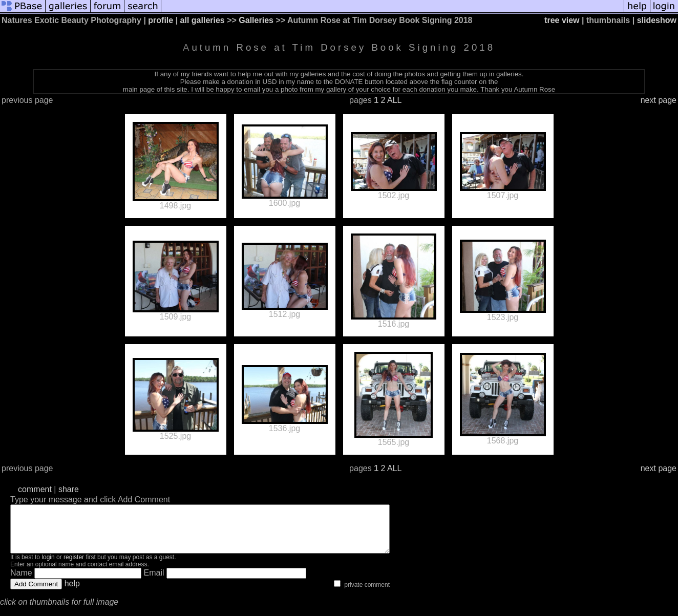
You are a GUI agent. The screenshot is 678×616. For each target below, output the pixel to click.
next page (659, 100)
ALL (394, 100)
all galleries (203, 20)
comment (35, 489)
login (48, 566)
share (69, 489)
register (74, 566)
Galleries (256, 20)
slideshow (657, 20)
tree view (562, 20)
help (72, 593)
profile (161, 20)
